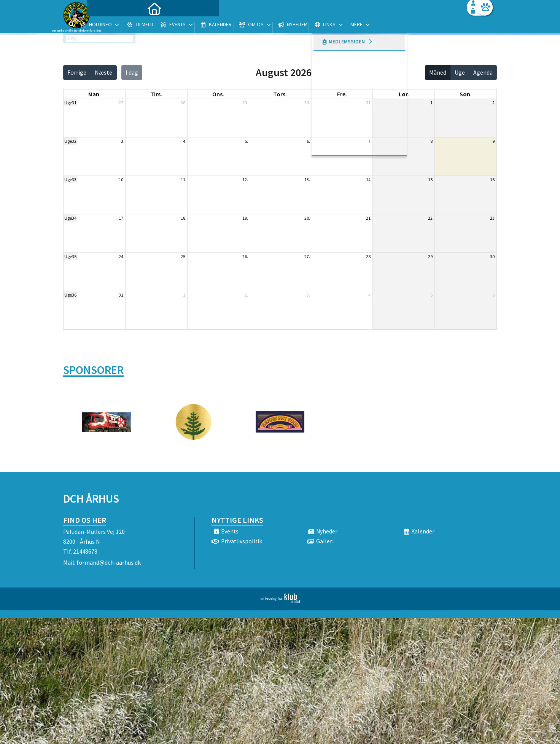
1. (432, 103)
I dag (132, 72)
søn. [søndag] (466, 94)
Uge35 (70, 256)
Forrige (77, 72)
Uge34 (70, 218)
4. (185, 141)
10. (122, 180)
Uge (460, 72)
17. (122, 218)
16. (493, 180)
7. (370, 141)
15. (431, 180)
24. (122, 256)
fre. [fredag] (342, 94)
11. (184, 180)
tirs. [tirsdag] (156, 94)
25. (184, 256)
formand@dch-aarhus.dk (109, 562)
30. (307, 103)
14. (369, 180)
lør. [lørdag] (404, 94)
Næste (103, 72)
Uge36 (70, 295)
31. (369, 103)
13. (307, 180)
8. (432, 141)
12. (245, 180)
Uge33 (70, 180)
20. (307, 218)
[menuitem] (111, 26)
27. (122, 103)
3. (123, 141)
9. (494, 141)
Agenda (483, 72)
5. (246, 141)
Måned (438, 72)
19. (245, 218)
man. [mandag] (95, 94)
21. (369, 218)
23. (493, 218)
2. (494, 103)
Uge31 (70, 103)
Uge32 (70, 141)
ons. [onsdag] (218, 94)
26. (245, 256)
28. (184, 103)
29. (245, 103)
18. (184, 218)
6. (308, 141)
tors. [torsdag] (280, 94)
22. (431, 218)
